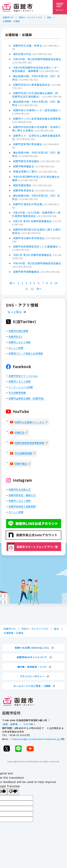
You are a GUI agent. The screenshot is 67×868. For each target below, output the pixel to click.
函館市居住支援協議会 (26, 161)
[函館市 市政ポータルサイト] (18, 7)
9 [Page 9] (51, 283)
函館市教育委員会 (24, 190)
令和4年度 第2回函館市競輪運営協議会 (37, 263)
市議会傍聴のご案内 (25, 171)
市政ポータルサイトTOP (30, 17)
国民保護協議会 (22, 185)
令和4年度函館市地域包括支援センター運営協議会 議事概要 (36, 69)
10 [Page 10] (56, 283)
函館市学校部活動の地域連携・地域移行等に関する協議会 (36, 129)
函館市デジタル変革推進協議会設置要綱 (37, 119)
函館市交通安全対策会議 (28, 204)
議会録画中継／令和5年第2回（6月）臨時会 (36, 103)
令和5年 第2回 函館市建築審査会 (33, 255)
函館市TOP (8, 17)
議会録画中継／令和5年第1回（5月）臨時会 (36, 154)
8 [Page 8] (47, 283)
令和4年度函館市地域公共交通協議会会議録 (36, 178)
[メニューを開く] (60, 7)
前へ (12, 283)
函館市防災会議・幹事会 (28, 46)
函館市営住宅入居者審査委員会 (32, 85)
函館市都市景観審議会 (26, 272)
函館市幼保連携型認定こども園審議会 (36, 246)
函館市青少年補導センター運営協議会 (36, 110)
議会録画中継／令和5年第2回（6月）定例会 (36, 78)
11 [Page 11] (27, 289)
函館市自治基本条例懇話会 (29, 238)
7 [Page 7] (43, 283)
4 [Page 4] (30, 283)
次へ (39, 289)
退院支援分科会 (22, 54)
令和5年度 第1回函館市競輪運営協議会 (37, 59)
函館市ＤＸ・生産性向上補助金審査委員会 (36, 137)
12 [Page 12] (32, 289)
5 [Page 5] (34, 283)
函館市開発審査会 (24, 166)
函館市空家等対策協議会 (28, 144)
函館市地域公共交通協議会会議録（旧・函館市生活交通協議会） (36, 95)
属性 (49, 17)
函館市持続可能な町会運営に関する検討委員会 (36, 231)
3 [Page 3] (26, 283)
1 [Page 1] (18, 283)
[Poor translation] (13, 792)
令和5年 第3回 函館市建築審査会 (33, 221)
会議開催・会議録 (11, 21)
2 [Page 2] (22, 283)
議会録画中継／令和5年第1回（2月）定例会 (36, 197)
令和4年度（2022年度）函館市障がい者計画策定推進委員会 (36, 214)
